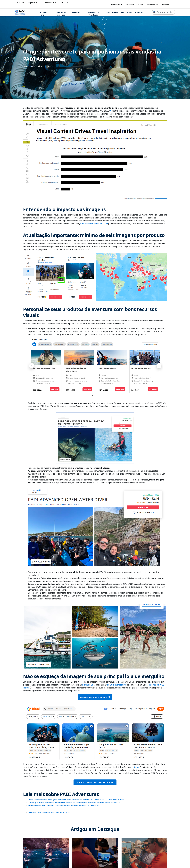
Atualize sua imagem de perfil (95, 697)
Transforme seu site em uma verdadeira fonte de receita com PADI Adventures (64, 806)
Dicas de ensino (44, 14)
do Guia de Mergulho (116, 685)
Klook (136, 767)
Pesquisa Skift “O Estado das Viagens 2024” (48, 813)
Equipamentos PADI (49, 3)
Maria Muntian (30, 66)
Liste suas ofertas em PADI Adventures (95, 782)
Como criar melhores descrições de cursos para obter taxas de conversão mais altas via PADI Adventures (76, 800)
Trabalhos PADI (116, 4)
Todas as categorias (134, 12)
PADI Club (64, 3)
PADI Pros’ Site (153, 4)
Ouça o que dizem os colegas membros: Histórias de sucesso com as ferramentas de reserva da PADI (74, 803)
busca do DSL (88, 685)
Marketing (76, 12)
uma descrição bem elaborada (94, 224)
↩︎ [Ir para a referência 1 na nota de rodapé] (69, 813)
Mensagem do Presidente (93, 14)
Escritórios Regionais (115, 12)
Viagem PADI (33, 3)
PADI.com (20, 3)
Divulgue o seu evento (135, 4)
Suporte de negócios (61, 14)
